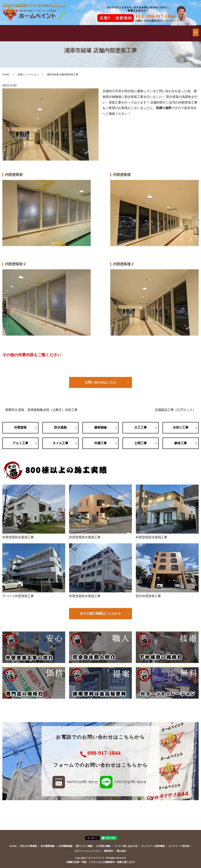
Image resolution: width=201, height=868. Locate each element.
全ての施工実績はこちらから (100, 613)
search (196, 29)
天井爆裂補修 (65, 846)
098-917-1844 (104, 753)
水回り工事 (181, 427)
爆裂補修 (100, 427)
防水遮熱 (60, 427)
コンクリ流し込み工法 (126, 846)
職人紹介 (122, 851)
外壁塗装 (20, 427)
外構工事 (100, 443)
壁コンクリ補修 (84, 846)
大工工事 (141, 427)
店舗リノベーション (28, 74)
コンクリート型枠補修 (153, 846)
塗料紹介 (109, 851)
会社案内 (145, 29)
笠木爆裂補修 (48, 846)
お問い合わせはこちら (100, 382)
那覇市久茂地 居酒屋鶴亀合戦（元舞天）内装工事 (41, 410)
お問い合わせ (177, 29)
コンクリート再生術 (179, 846)
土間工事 (141, 443)
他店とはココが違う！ (50, 29)
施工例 (82, 29)
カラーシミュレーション (88, 851)
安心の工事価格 (113, 29)
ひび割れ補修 (103, 846)
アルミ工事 (20, 443)
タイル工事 (60, 443)
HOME (18, 29)
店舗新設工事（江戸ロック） (175, 410)
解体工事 (181, 443)
